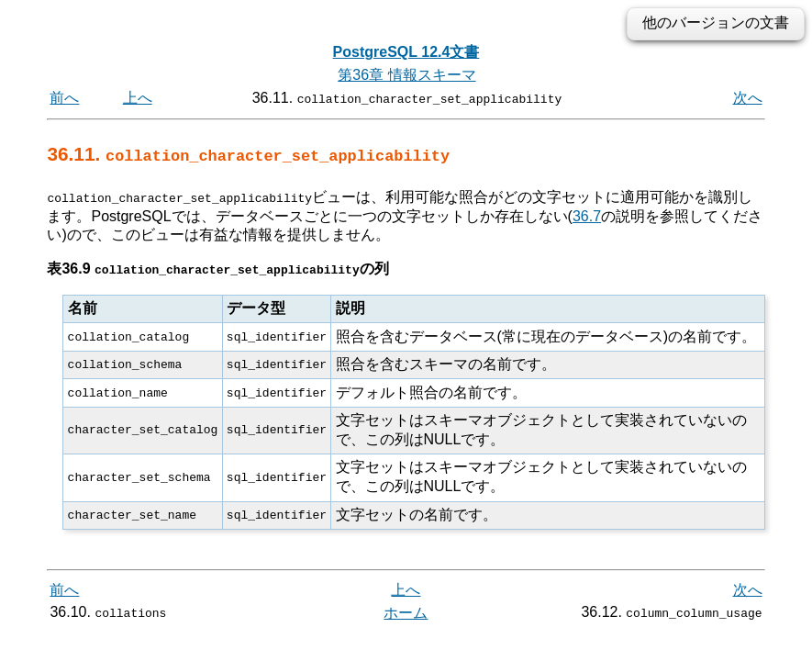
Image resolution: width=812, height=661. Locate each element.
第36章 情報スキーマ (406, 75)
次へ (748, 98)
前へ (64, 98)
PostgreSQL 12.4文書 (406, 52)
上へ (138, 98)
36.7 (587, 215)
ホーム (406, 613)
